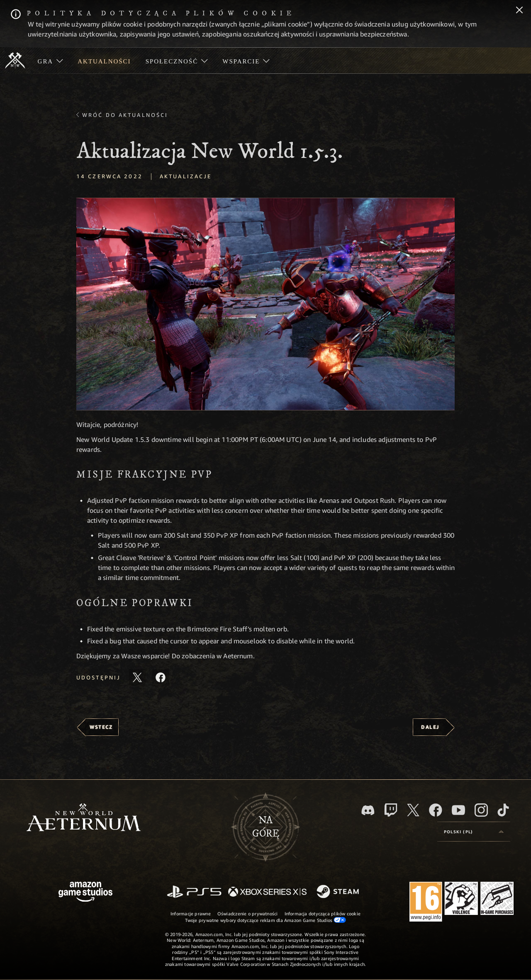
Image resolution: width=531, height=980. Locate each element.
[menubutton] (474, 832)
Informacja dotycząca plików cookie (323, 913)
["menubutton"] (50, 61)
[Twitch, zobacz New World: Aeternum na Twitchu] (391, 810)
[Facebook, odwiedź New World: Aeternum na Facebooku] (436, 810)
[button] (265, 304)
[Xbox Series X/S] (267, 892)
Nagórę (266, 827)
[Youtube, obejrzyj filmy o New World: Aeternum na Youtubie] (458, 810)
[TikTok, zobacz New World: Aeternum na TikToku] (503, 810)
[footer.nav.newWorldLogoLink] (84, 818)
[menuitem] (50, 61)
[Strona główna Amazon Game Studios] (85, 893)
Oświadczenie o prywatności (248, 913)
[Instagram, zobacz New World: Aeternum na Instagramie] (481, 810)
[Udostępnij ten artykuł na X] (137, 677)
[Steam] (339, 892)
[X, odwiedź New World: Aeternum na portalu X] (413, 810)
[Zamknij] (519, 11)
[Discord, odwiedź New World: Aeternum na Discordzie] (368, 810)
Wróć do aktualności (125, 115)
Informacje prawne (191, 913)
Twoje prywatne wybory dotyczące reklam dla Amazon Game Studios (266, 920)
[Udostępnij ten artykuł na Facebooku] (161, 677)
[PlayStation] (194, 892)
